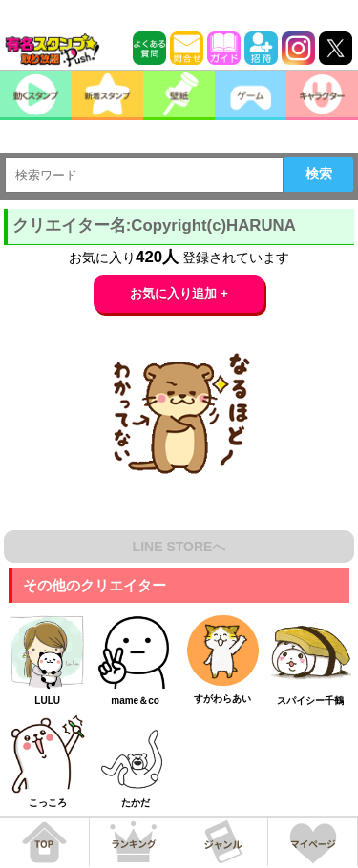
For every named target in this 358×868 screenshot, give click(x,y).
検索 (319, 174)
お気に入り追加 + (179, 293)
